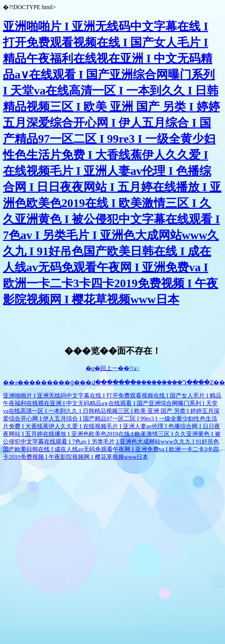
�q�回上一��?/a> (113, 368)
